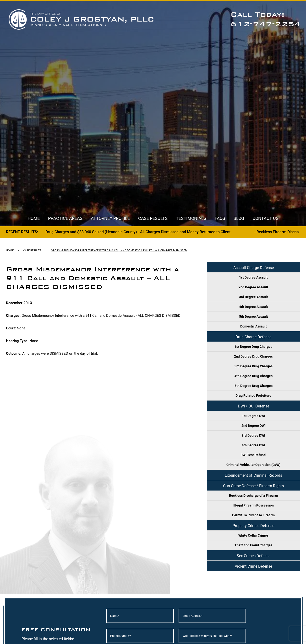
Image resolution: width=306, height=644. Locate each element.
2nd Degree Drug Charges (253, 356)
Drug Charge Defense (253, 337)
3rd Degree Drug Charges (254, 366)
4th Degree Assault (254, 307)
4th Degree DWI (253, 445)
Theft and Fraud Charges (253, 545)
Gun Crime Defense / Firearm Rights (253, 486)
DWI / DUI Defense (254, 406)
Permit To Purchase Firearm (253, 515)
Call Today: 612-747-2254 (266, 19)
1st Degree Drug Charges (253, 347)
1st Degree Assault (253, 277)
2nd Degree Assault (253, 287)
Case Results (153, 218)
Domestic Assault (254, 326)
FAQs (220, 218)
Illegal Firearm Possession (254, 505)
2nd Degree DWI (254, 426)
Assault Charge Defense (254, 268)
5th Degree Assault (254, 317)
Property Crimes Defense (253, 526)
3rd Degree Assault (254, 297)
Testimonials (191, 218)
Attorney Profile (110, 218)
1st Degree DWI (254, 416)
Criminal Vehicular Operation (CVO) (253, 465)
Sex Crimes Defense (254, 556)
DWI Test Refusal (253, 455)
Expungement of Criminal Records (253, 475)
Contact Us (265, 218)
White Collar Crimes (253, 535)
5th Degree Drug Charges (254, 386)
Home (34, 218)
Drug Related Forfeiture (253, 396)
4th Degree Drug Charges (254, 376)
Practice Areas (65, 218)
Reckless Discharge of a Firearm (253, 496)
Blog (239, 218)
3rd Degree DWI (253, 435)
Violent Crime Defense (253, 566)
